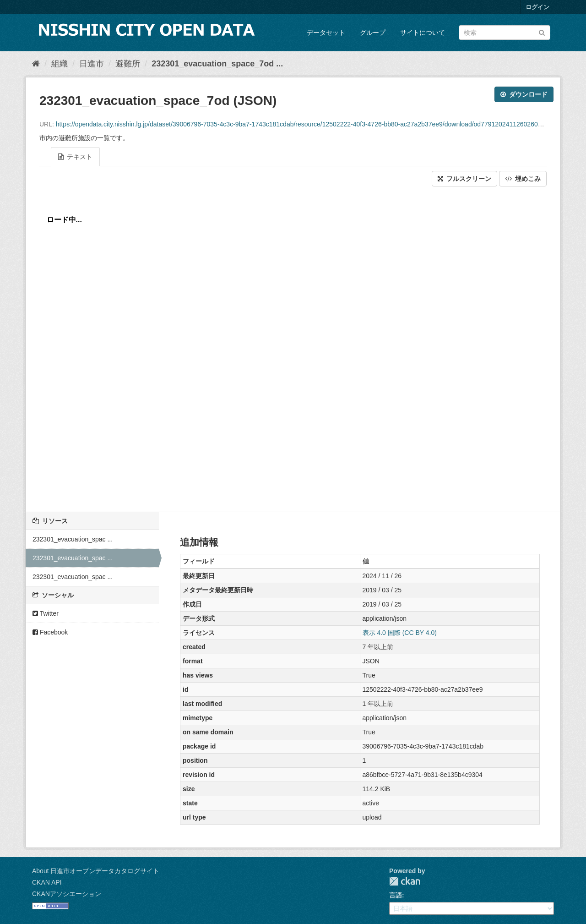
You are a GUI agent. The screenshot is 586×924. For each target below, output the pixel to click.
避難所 (128, 64)
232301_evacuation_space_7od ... (217, 64)
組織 (60, 64)
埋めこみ (523, 179)
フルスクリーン (464, 179)
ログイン (537, 7)
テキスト (75, 157)
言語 (396, 895)
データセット (326, 33)
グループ (373, 33)
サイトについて (423, 33)
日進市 (92, 64)
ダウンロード (524, 94)
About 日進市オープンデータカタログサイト (96, 871)
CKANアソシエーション (67, 894)
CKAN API (47, 882)
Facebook (50, 632)
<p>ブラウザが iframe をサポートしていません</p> (293, 347)
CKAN (405, 881)
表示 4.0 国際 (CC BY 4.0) (400, 633)
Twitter (46, 613)
